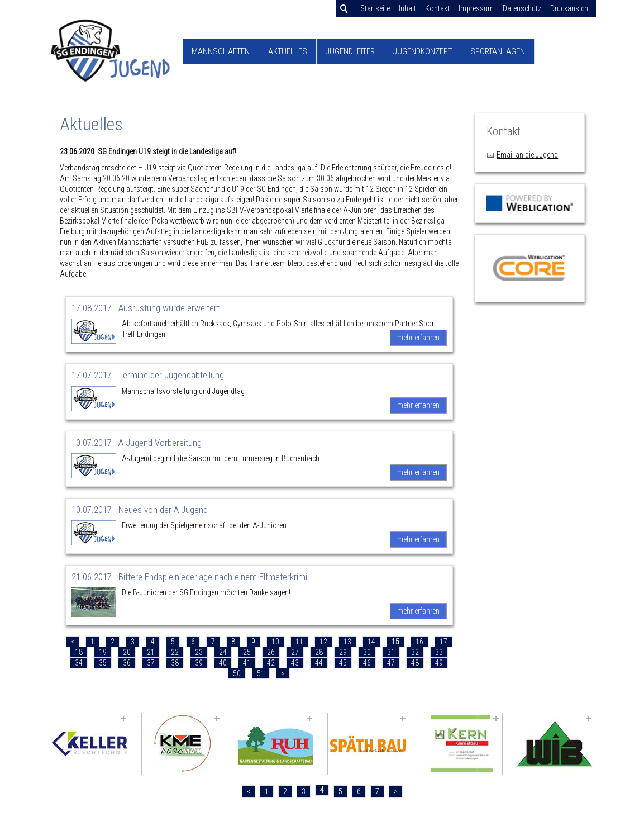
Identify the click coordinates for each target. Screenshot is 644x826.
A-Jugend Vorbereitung (160, 443)
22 (175, 652)
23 (199, 652)
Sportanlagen (498, 51)
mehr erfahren (418, 338)
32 (415, 652)
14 (371, 642)
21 (151, 652)
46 (367, 663)
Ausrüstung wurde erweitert (169, 308)
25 (247, 652)
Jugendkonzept (423, 51)
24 (223, 652)
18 (79, 652)
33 (439, 652)
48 (415, 663)
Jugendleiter (350, 51)
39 (199, 663)
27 (295, 652)
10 (275, 642)
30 (367, 652)
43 (295, 663)
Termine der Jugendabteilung (171, 375)
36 (127, 663)
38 (175, 663)
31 (391, 652)
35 (103, 663)
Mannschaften (221, 51)
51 (261, 673)
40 (223, 663)
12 (323, 642)
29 (343, 652)
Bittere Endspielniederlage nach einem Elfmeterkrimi (213, 577)
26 (271, 652)
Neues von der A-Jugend (163, 510)
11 (299, 642)
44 (319, 663)
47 (391, 663)
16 (419, 642)
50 (237, 673)
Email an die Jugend (527, 155)
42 (271, 663)
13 (347, 642)
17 (443, 642)
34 (79, 663)
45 (343, 663)
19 (103, 652)
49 (439, 663)
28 (319, 652)
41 (247, 663)
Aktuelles (288, 51)
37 (151, 663)
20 (127, 652)
